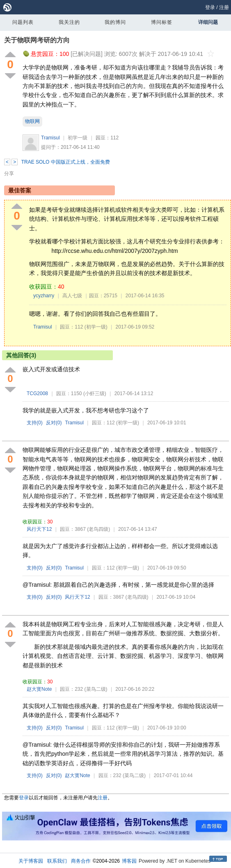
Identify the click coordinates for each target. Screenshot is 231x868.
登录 (210, 7)
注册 (224, 7)
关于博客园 (31, 861)
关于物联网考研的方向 (37, 40)
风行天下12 (39, 529)
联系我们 (57, 861)
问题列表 (23, 22)
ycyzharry (44, 296)
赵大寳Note (39, 689)
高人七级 (72, 296)
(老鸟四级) (98, 529)
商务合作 (81, 861)
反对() (54, 423)
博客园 (129, 861)
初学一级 (78, 138)
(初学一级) (96, 327)
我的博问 (115, 22)
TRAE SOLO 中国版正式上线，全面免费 (66, 162)
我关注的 (69, 22)
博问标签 (162, 22)
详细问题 (208, 22)
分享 (9, 174)
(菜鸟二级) (96, 689)
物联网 (32, 121)
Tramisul (50, 138)
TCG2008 (37, 393)
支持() (35, 423)
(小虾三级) (95, 393)
